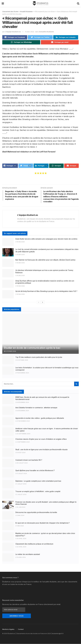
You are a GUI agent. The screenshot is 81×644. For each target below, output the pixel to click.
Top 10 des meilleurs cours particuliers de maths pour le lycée (39, 357)
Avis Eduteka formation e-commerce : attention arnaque (36, 408)
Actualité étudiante (26, 12)
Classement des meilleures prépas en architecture (34, 544)
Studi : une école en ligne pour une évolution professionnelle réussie (41, 450)
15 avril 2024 (21, 557)
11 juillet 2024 (21, 473)
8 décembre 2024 (22, 402)
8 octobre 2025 (22, 360)
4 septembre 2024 (23, 442)
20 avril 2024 (21, 547)
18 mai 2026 (20, 242)
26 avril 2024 (21, 539)
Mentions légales (8, 629)
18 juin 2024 (20, 507)
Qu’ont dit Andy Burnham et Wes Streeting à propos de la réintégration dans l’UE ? (46, 291)
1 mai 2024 (20, 526)
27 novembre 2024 (23, 421)
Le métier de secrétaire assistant (28, 554)
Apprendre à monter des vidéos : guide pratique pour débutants (40, 418)
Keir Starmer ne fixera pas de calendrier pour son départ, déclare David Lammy (45, 260)
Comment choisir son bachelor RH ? (29, 460)
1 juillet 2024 (21, 484)
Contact (21, 629)
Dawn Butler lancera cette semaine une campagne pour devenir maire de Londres (46, 239)
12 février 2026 (10, 351)
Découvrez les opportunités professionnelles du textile (36, 512)
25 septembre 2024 (23, 434)
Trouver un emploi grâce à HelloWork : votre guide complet (38, 492)
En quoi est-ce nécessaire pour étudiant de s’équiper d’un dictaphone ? (42, 523)
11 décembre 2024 (22, 373)
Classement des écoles (10, 12)
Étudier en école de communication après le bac (32, 348)
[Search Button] (76, 384)
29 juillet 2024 (22, 463)
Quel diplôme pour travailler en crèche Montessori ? (35, 471)
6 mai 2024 (20, 515)
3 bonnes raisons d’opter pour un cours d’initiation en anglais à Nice (41, 439)
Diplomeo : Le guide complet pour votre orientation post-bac (38, 481)
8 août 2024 (20, 453)
